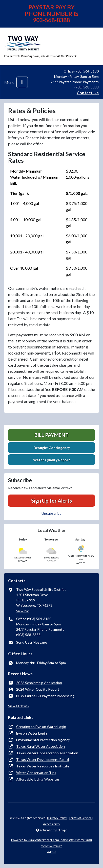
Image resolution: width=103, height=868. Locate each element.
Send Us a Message (32, 642)
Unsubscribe (51, 513)
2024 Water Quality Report (38, 689)
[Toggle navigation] (22, 82)
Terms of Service (80, 818)
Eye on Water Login (32, 733)
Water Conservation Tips (36, 773)
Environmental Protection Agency (43, 740)
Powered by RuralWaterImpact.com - (52, 843)
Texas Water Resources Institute (43, 766)
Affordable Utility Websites (38, 779)
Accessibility (51, 824)
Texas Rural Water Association (40, 746)
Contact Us (88, 93)
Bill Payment (51, 435)
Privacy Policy (58, 818)
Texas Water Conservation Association (47, 753)
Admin (52, 852)
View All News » (19, 706)
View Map (23, 611)
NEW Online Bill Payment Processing (45, 696)
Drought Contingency (52, 448)
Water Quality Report (52, 460)
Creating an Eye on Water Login (41, 727)
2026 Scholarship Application (39, 683)
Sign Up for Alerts (51, 501)
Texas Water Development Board (43, 759)
